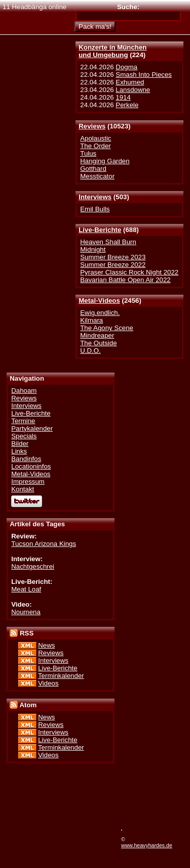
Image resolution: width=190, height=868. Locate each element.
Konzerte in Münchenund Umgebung (112, 51)
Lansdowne (133, 90)
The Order (95, 146)
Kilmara (91, 320)
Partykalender (32, 428)
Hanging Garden (105, 161)
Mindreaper (97, 335)
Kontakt (23, 489)
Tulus (88, 153)
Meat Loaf (26, 589)
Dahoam (24, 391)
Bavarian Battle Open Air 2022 (125, 280)
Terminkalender (61, 676)
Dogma (126, 67)
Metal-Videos (99, 301)
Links (19, 451)
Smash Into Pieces (144, 75)
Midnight (93, 249)
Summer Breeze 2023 (113, 257)
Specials (24, 436)
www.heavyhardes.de (147, 845)
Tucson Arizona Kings (44, 544)
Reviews (92, 126)
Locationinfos (31, 466)
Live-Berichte (100, 230)
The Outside (98, 343)
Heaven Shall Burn (108, 242)
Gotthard (93, 169)
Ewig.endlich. (100, 313)
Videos (48, 683)
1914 (123, 97)
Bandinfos (26, 459)
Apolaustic (96, 138)
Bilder (20, 444)
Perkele (127, 105)
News (46, 645)
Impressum (28, 482)
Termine (23, 421)
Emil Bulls (95, 209)
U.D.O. (90, 351)
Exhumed (130, 82)
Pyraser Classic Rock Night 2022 (129, 272)
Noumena (26, 612)
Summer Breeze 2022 (113, 265)
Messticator (97, 176)
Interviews (95, 197)
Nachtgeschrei (33, 566)
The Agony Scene (107, 328)
